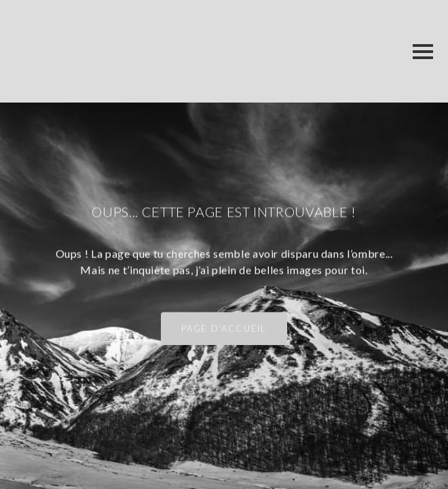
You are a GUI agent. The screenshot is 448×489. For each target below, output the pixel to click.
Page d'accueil (224, 329)
